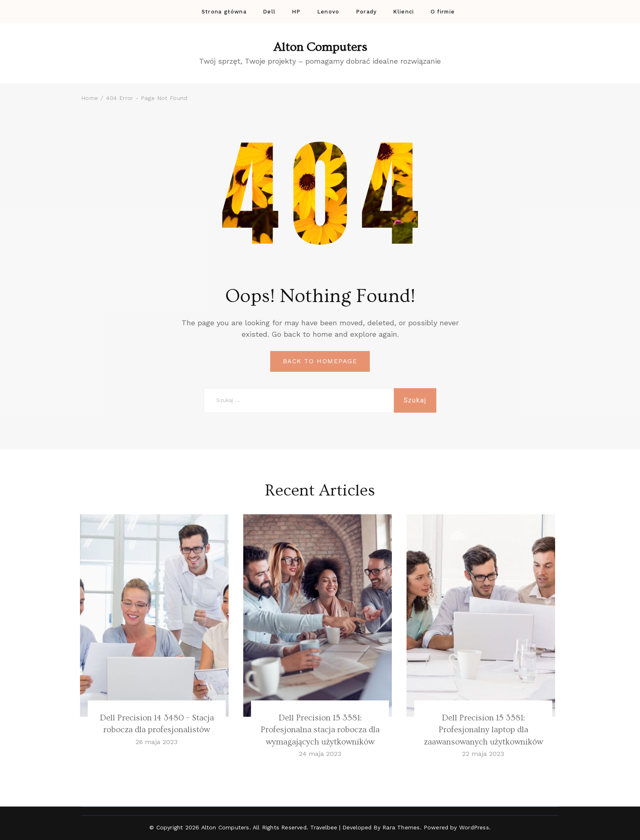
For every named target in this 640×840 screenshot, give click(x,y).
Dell (269, 12)
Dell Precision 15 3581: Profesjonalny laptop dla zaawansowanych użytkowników (483, 730)
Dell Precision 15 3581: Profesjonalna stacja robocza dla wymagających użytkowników (320, 730)
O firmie (443, 12)
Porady (367, 12)
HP (296, 12)
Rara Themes (401, 827)
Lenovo (328, 12)
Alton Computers (320, 47)
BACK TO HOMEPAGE (320, 361)
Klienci (403, 12)
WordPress (474, 827)
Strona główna (224, 12)
